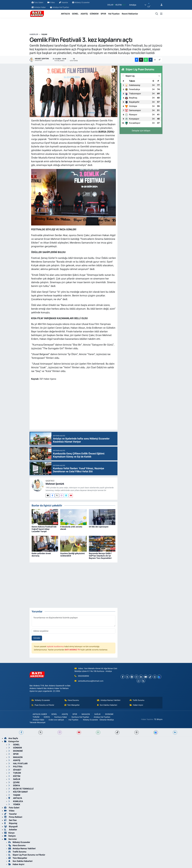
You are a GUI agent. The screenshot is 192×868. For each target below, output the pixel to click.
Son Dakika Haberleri (107, 705)
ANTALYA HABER (38, 714)
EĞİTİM (14, 776)
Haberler (34, 34)
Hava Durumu (72, 700)
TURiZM (34, 717)
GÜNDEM (94, 14)
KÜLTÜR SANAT (18, 792)
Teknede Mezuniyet (37, 722)
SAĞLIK (96, 714)
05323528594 (83, 676)
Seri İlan (10, 820)
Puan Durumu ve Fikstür (43, 705)
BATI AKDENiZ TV (72, 650)
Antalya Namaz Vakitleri (109, 700)
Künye (9, 833)
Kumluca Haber (59, 717)
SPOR (103, 14)
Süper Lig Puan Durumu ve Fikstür (27, 855)
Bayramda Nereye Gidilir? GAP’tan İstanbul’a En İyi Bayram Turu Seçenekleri (100, 556)
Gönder (37, 638)
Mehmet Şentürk (55, 484)
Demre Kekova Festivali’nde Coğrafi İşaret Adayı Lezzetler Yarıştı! (44, 529)
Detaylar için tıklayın (141, 131)
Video (51, 2)
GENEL (75, 14)
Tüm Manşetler (72, 705)
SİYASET (15, 770)
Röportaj (11, 823)
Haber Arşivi (136, 705)
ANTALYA (65, 14)
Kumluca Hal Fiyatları (79, 717)
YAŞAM (44, 34)
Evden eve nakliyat (55, 720)
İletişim (10, 836)
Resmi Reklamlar (130, 14)
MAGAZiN (84, 714)
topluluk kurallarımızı (55, 646)
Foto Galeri (37, 2)
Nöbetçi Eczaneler (81, 2)
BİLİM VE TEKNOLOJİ (21, 789)
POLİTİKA (15, 767)
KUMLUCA (16, 801)
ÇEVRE (14, 782)
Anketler (11, 830)
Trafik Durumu (137, 700)
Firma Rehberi (13, 817)
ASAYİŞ (84, 14)
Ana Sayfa (11, 738)
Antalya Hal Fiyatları (60, 7)
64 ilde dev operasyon (99, 527)
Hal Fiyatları (114, 14)
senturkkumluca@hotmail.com (91, 681)
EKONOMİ (108, 714)
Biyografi (11, 826)
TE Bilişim (158, 719)
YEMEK (14, 804)
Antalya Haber (39, 7)
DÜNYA (45, 717)
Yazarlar (64, 2)
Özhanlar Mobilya (107, 720)
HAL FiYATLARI (18, 763)
